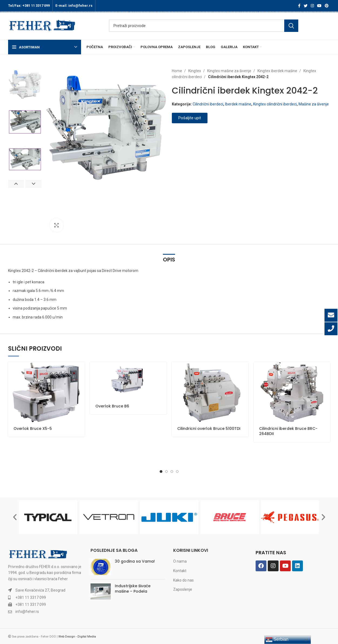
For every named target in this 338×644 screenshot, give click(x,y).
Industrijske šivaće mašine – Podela (133, 589)
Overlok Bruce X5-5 (33, 429)
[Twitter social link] (306, 6)
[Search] (204, 26)
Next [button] (34, 184)
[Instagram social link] (312, 6)
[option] (25, 85)
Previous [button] (16, 184)
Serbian (277, 640)
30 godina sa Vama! (135, 561)
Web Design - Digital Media (77, 637)
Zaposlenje (183, 589)
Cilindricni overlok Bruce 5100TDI (209, 429)
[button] (15, 517)
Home (177, 71)
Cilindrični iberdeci (208, 104)
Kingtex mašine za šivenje (230, 71)
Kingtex (195, 71)
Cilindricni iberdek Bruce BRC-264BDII (288, 431)
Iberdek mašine (238, 104)
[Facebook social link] (299, 6)
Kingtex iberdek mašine (278, 71)
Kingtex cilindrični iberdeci (275, 104)
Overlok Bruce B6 (112, 406)
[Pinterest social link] (327, 6)
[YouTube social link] (319, 6)
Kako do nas (183, 580)
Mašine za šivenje (314, 104)
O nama (180, 561)
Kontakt (180, 571)
